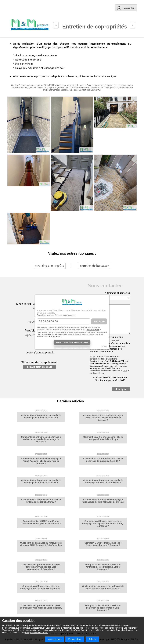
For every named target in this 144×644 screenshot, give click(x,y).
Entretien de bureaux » (94, 266)
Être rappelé (99, 321)
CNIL (49, 336)
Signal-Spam (57, 336)
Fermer (105, 346)
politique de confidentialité (36, 633)
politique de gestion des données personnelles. (106, 350)
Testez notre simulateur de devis (72, 342)
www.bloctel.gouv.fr (93, 330)
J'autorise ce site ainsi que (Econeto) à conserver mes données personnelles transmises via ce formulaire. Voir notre (110, 344)
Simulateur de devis (40, 367)
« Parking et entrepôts (49, 266)
